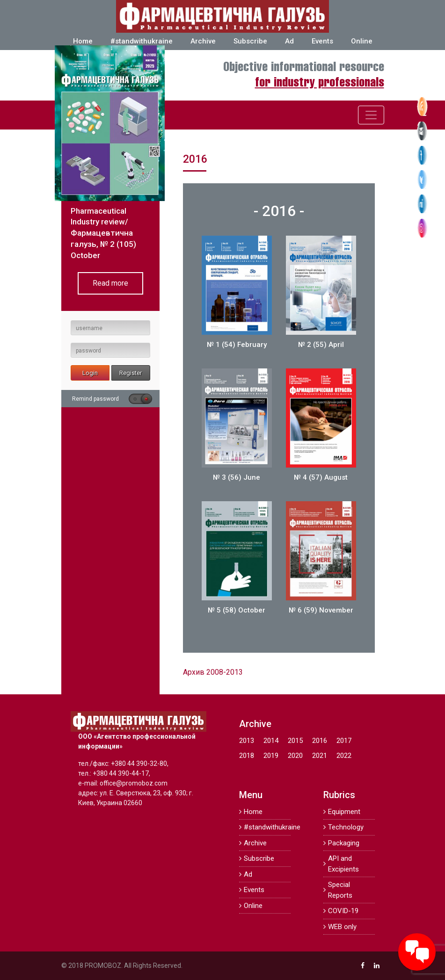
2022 (344, 756)
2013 (247, 741)
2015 (295, 741)
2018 (247, 756)
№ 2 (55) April (321, 345)
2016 (320, 741)
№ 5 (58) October (237, 610)
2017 (344, 741)
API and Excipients (343, 864)
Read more (110, 283)
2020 (295, 756)
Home (83, 41)
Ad (289, 41)
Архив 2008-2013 (213, 672)
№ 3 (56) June (237, 477)
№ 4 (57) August (321, 477)
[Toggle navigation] (371, 115)
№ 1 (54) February (237, 345)
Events (322, 41)
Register (131, 373)
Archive (203, 41)
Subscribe (250, 41)
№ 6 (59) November (321, 610)
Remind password (95, 399)
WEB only (342, 927)
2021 (320, 756)
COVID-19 (343, 911)
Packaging (344, 843)
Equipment (344, 812)
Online (362, 41)
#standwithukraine (142, 41)
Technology (346, 827)
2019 (271, 756)
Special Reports (340, 890)
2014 (271, 741)
